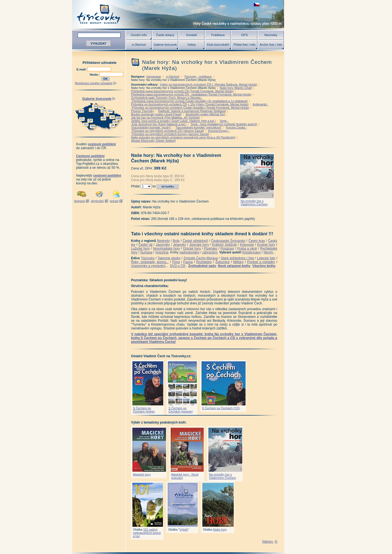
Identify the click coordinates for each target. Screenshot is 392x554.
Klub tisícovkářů (218, 45)
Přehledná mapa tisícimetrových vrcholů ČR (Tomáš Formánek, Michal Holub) (182, 91)
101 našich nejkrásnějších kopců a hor (147, 533)
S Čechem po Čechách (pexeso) (181, 410)
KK (101, 107)
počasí (114, 201)
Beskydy (163, 241)
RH (110, 111)
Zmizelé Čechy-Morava (201, 258)
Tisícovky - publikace (198, 77)
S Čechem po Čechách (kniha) (144, 410)
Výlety (191, 45)
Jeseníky (179, 245)
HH (116, 122)
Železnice (223, 262)
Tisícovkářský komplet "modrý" (151, 127)
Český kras (257, 241)
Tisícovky (148, 258)
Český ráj (145, 245)
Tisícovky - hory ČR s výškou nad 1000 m (178, 14)
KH (82, 111)
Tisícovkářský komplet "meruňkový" (199, 127)
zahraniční (210, 252)
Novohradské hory (166, 249)
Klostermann (251, 252)
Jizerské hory (199, 245)
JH (95, 106)
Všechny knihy (264, 266)
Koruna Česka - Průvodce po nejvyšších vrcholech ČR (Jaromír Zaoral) (189, 129)
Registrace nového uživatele (94, 83)
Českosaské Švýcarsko (228, 241)
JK (92, 110)
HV (104, 118)
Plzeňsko (211, 249)
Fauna (188, 262)
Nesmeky (271, 35)
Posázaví (227, 249)
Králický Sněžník (225, 245)
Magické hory (142, 474)
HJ (112, 117)
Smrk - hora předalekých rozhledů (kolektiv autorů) (224, 124)
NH (93, 126)
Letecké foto (266, 258)
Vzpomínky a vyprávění (148, 266)
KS (107, 114)
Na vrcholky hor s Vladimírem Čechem (254, 203)
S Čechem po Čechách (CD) (221, 408)
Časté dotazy (165, 35)
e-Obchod (139, 45)
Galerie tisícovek (165, 45)
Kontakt (192, 35)
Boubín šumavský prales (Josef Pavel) (156, 114)
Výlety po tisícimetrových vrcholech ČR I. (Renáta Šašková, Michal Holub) (209, 84)
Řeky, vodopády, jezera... (150, 262)
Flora (176, 262)
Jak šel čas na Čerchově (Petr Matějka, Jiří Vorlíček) (165, 118)
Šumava (146, 252)
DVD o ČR (178, 266)
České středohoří (195, 241)
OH (104, 111)
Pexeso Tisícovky (142, 111)
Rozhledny (204, 262)
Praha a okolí (247, 249)
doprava (79, 201)
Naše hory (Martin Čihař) (236, 88)
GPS (244, 35)
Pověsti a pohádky (261, 262)
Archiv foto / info (271, 45)
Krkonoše (247, 245)
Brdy (176, 241)
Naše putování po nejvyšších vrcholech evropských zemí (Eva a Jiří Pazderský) (183, 137)
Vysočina (162, 252)
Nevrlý (268, 252)
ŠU (86, 124)
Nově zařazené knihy (234, 266)
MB (118, 118)
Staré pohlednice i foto (237, 258)
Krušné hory (266, 245)
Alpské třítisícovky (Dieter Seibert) (153, 141)
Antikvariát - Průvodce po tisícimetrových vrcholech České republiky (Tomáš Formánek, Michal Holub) (200, 106)
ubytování (97, 201)
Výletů (184, 530)
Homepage (154, 77)
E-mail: (82, 69)
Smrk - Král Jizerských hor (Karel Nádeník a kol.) (180, 122)
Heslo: (95, 75)
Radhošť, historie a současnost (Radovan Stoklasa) (192, 111)
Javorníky (163, 245)
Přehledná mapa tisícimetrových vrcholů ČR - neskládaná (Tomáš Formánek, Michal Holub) (191, 94)
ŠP (90, 121)
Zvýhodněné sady (202, 266)
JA (112, 125)
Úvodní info (139, 35)
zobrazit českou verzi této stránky (257, 5)
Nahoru (268, 542)
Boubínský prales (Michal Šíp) (205, 114)
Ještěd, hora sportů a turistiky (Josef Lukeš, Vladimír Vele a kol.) (173, 121)
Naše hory (220, 530)
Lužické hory (140, 249)
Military (238, 262)
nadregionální (190, 252)
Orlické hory (192, 249)
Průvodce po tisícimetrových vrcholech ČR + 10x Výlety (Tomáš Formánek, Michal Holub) (190, 104)
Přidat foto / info (244, 45)
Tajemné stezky (169, 258)
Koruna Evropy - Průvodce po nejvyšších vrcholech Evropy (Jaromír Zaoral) (180, 132)
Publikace (218, 35)
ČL (82, 119)
